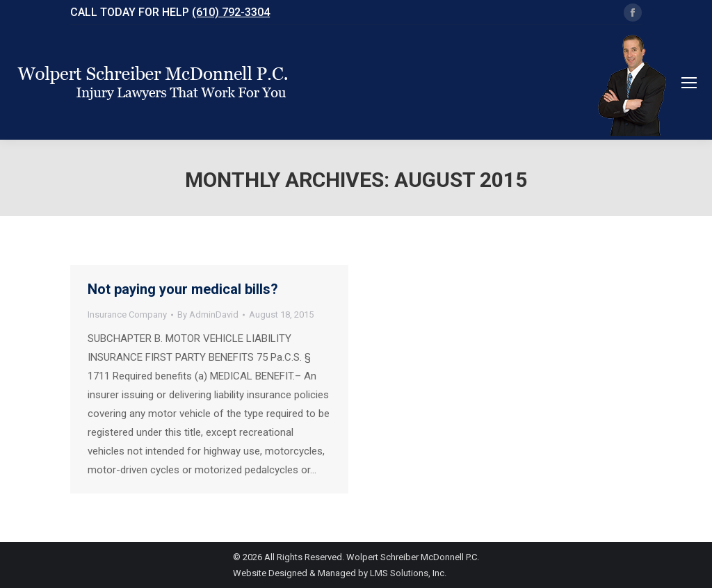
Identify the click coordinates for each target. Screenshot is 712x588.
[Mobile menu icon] (689, 83)
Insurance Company (127, 315)
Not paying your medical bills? (183, 289)
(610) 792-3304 (231, 12)
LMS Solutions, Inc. (408, 573)
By (208, 315)
